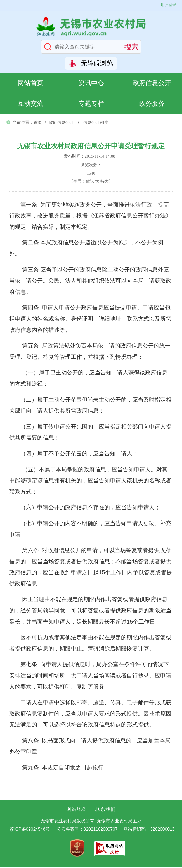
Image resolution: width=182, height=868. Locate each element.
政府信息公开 (152, 83)
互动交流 (30, 104)
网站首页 (30, 83)
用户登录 (169, 5)
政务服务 (152, 104)
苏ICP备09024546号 (30, 831)
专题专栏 (91, 104)
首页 (38, 123)
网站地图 (77, 811)
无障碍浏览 (97, 63)
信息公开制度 (96, 123)
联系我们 (105, 811)
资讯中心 (91, 83)
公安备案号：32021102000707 (87, 831)
